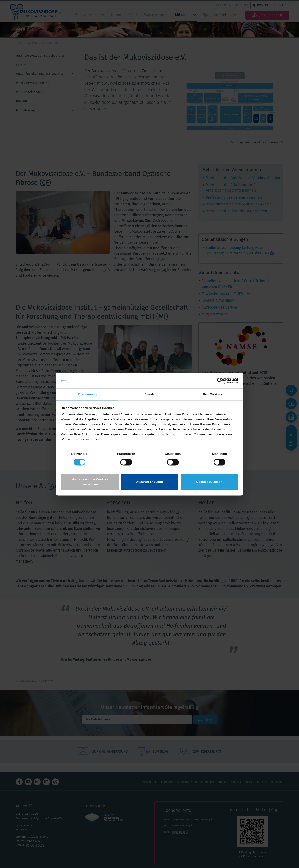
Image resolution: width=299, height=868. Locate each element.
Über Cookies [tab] (212, 394)
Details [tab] (149, 394)
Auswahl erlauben (149, 482)
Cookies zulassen (209, 482)
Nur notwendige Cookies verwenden (90, 482)
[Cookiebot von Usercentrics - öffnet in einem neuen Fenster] (220, 381)
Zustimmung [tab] (87, 394)
